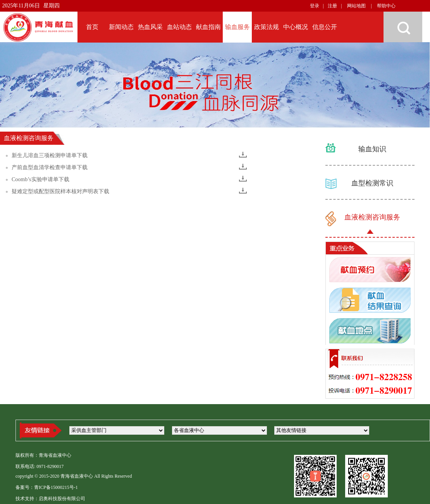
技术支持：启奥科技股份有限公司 (50, 499)
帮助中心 (386, 6)
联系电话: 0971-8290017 (40, 466)
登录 (315, 6)
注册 (332, 6)
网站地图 (356, 6)
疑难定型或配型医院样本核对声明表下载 (60, 191)
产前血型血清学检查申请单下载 (50, 167)
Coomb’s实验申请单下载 (40, 179)
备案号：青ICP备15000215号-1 (47, 487)
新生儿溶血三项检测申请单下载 (50, 155)
